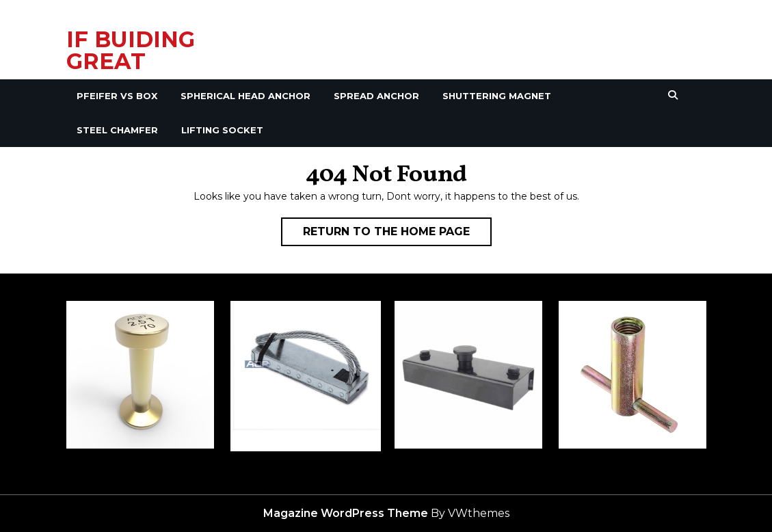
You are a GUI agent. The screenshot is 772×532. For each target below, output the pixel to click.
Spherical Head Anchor (245, 96)
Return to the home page (397, 235)
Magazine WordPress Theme (346, 513)
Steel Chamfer (117, 130)
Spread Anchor (376, 96)
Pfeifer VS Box (117, 96)
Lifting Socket (222, 130)
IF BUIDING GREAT (131, 50)
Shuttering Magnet (497, 96)
